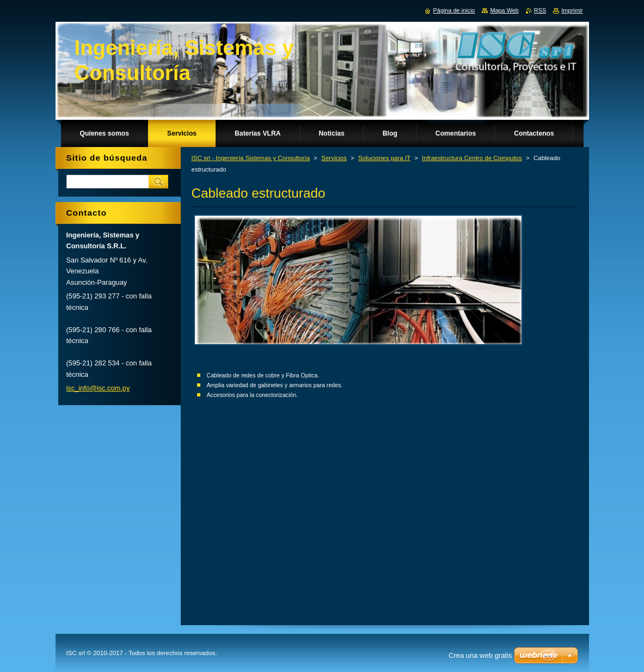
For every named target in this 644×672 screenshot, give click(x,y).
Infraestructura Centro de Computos (472, 158)
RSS (540, 10)
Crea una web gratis (480, 655)
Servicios (334, 158)
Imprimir (572, 10)
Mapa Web (504, 10)
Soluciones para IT (384, 158)
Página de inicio (454, 10)
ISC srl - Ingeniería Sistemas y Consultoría (251, 158)
